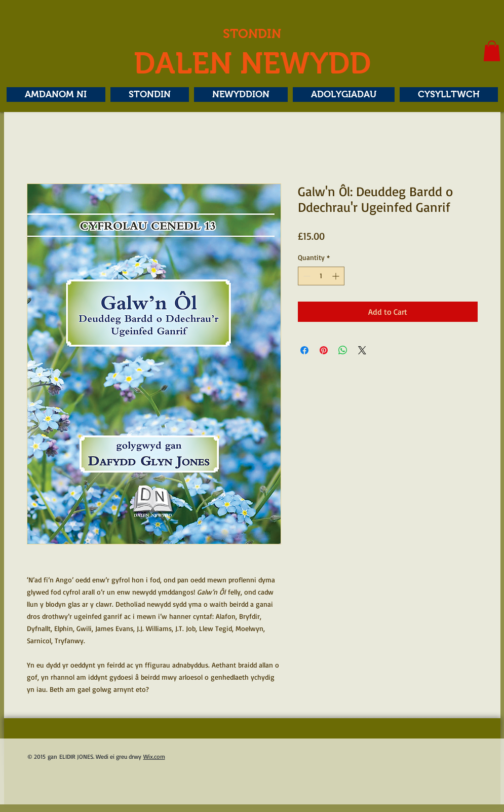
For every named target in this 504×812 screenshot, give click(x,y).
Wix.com (154, 756)
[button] (492, 51)
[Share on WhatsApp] (343, 350)
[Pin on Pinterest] (324, 350)
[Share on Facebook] (304, 350)
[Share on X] (362, 350)
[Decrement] (306, 276)
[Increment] (337, 276)
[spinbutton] (321, 276)
